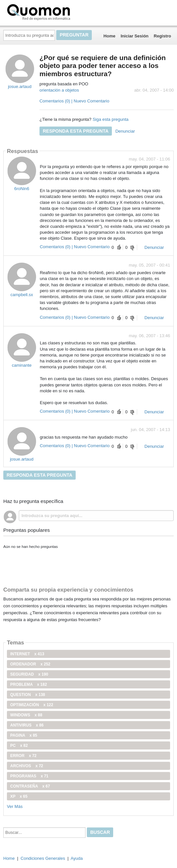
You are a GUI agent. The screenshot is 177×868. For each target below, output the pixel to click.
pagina (24, 735)
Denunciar (125, 131)
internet (27, 654)
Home (110, 36)
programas (29, 776)
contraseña (30, 786)
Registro (162, 36)
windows (26, 715)
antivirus (27, 725)
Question (28, 695)
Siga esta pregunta (110, 119)
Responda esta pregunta (76, 131)
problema (29, 684)
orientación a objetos (59, 90)
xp (19, 796)
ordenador (30, 664)
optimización (32, 705)
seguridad (29, 674)
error (23, 756)
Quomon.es (60, 11)
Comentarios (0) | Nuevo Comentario (74, 101)
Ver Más (15, 806)
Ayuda (77, 858)
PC (19, 746)
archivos (27, 766)
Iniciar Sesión (135, 36)
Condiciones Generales (43, 858)
